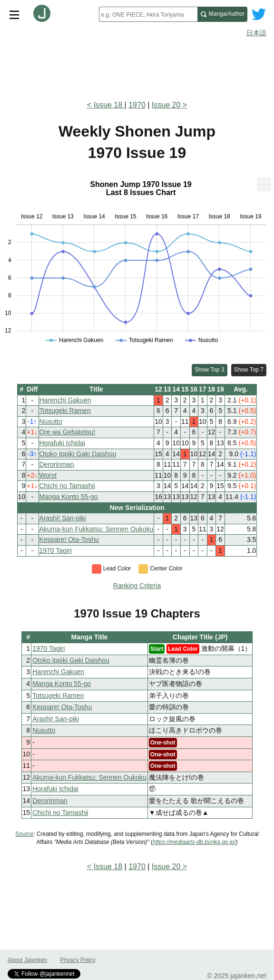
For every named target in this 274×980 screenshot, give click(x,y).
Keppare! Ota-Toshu (69, 539)
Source (24, 834)
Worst (48, 475)
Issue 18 (109, 105)
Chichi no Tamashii (67, 486)
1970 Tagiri (56, 550)
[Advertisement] (137, 66)
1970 (137, 105)
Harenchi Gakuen (65, 400)
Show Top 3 (210, 370)
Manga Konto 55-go (69, 497)
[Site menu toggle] (14, 14)
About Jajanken (27, 960)
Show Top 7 (249, 370)
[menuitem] (264, 184)
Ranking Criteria (137, 586)
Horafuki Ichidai (63, 443)
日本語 (256, 33)
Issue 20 (166, 105)
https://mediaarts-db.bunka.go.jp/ (194, 842)
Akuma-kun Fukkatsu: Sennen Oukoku (97, 529)
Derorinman (57, 464)
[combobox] (148, 14)
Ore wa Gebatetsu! (68, 432)
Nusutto (51, 421)
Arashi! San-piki (63, 518)
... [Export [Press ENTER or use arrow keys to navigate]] (264, 182)
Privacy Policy (78, 960)
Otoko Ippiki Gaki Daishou (78, 454)
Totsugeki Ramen (65, 411)
